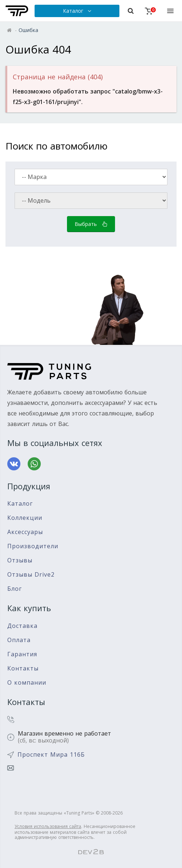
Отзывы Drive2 (31, 575)
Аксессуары (25, 532)
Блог (15, 589)
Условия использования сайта (48, 826)
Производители (33, 546)
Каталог (20, 504)
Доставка (22, 626)
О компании (27, 683)
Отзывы (20, 560)
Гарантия (22, 654)
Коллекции (25, 518)
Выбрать (91, 224)
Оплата (19, 640)
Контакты (23, 668)
